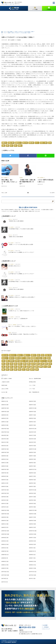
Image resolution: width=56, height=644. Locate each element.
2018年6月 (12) (5, 561)
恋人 (45, 358)
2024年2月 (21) (5, 446)
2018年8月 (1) (5, 558)
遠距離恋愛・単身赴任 (36, 358)
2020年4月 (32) (5, 524)
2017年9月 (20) (32, 575)
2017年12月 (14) (5, 572)
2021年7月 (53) (32, 497)
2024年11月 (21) (33, 429)
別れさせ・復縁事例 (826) (35, 379)
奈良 (16, 146)
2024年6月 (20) (5, 439)
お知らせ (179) (5, 389)
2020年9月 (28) (33, 514)
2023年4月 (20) (5, 463)
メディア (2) (32, 389)
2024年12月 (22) (5, 429)
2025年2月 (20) (5, 425)
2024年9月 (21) (32, 432)
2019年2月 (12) (5, 548)
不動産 (17, 361)
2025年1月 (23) (32, 425)
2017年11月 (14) (33, 572)
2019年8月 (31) (5, 538)
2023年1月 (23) (32, 466)
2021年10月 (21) (5, 493)
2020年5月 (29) (32, 521)
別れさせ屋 (5, 355)
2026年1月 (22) (32, 405)
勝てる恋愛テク (12, 40)
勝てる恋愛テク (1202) (7, 379)
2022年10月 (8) (5, 473)
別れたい (20, 355)
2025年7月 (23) (32, 415)
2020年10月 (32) (5, 514)
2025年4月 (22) (5, 422)
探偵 (39, 355)
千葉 (11, 364)
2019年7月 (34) (32, 538)
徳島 (41, 367)
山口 (45, 367)
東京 (3, 364)
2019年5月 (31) (32, 541)
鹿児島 (32, 369)
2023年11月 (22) (33, 449)
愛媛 (3, 369)
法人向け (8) (4, 392)
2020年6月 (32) (5, 521)
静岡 (25, 364)
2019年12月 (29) (5, 531)
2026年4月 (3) (5, 401)
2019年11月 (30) (33, 531)
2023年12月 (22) (5, 449)
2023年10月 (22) (5, 452)
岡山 (25, 367)
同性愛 (31, 361)
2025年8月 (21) (5, 415)
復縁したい (27, 355)
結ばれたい (18, 143)
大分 (24, 369)
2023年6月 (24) (5, 459)
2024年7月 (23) (32, 435)
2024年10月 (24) (5, 432)
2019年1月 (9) (32, 548)
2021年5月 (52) (32, 500)
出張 (43, 355)
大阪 (3, 146)
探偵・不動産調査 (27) (34, 392)
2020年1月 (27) (32, 527)
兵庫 (7, 146)
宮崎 (28, 369)
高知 (7, 369)
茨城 (16, 364)
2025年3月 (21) (32, 422)
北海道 (50, 361)
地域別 (19, 40)
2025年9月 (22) (32, 412)
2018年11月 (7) (32, 551)
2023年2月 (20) (5, 466)
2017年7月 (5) (32, 578)
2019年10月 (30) (5, 534)
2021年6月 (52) (5, 500)
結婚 (49, 358)
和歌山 (20, 146)
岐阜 (38, 364)
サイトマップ (46, 629)
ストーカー (43, 361)
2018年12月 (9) (5, 551)
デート (37, 143)
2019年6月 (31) (5, 541)
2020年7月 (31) (32, 517)
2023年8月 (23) (5, 456)
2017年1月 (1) (5, 582)
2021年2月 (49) (5, 507)
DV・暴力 (37, 361)
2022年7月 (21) (32, 476)
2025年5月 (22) (32, 418)
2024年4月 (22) (5, 442)
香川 (49, 367)
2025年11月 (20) (33, 408)
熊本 (11, 369)
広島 (29, 367)
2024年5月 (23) (32, 439)
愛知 (29, 364)
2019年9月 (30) (33, 534)
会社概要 (45, 625)
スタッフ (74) (32, 385)
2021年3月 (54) (32, 504)
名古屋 (33, 364)
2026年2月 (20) (5, 405)
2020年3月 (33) (32, 524)
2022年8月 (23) (5, 476)
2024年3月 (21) (32, 442)
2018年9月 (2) (32, 555)
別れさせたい (13, 355)
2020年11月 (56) (33, 510)
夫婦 (3, 361)
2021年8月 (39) (5, 497)
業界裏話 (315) (32, 382)
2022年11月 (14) (33, 469)
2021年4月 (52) (5, 504)
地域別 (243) (4, 385)
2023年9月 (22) (32, 452)
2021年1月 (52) (32, 507)
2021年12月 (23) (5, 490)
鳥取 (33, 367)
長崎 (20, 369)
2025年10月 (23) (5, 412)
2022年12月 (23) (5, 469)
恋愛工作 (4, 143)
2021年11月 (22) (33, 490)
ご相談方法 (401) (5, 382)
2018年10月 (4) (5, 555)
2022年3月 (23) (32, 483)
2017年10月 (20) (5, 575)
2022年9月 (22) (32, 473)
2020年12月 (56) (5, 510)
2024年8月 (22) (5, 435)
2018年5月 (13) (32, 561)
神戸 (11, 146)
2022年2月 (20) (5, 486)
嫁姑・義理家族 (10, 361)
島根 (37, 367)
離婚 (28, 358)
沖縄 (37, 369)
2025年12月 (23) (5, 408)
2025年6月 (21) (5, 418)
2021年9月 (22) (32, 493)
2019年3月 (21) (32, 544)
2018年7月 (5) (32, 558)
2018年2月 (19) (5, 568)
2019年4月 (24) (5, 544)
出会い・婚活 (44, 143)
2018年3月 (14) (32, 565)
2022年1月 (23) (32, 486)
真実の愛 (31, 143)
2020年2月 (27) (5, 527)
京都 (50, 143)
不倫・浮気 (11, 143)
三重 (42, 364)
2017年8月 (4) (5, 578)
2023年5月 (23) (32, 459)
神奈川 (20, 364)
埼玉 (7, 364)
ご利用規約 (45, 627)
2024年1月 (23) (32, 446)
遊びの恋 (25, 143)
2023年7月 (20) (32, 456)
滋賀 (46, 364)
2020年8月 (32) (5, 517)
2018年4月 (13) (5, 565)
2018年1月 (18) (32, 568)
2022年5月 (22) (32, 480)
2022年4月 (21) (5, 483)
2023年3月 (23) (32, 463)
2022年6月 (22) (5, 480)
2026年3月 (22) (32, 401)
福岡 (16, 369)
